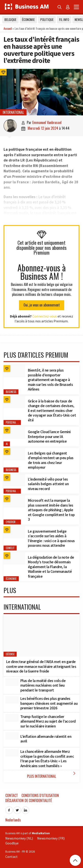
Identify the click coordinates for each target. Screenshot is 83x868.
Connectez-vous (45, 316)
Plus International (52, 775)
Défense (10, 654)
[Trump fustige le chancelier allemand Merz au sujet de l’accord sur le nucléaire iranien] (12, 718)
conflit (10, 548)
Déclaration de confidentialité (29, 800)
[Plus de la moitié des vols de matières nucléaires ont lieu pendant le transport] (12, 682)
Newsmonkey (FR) (51, 838)
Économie (28, 20)
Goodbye (12, 843)
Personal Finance (16, 422)
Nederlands (13, 820)
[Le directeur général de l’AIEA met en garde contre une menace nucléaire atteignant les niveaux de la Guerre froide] (41, 635)
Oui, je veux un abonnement (42, 305)
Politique (47, 20)
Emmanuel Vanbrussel (47, 122)
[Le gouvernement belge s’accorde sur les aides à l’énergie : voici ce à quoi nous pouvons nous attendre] (14, 532)
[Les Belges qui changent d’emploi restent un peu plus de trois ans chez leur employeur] (14, 454)
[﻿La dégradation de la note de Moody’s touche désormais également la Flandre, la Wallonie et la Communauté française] (14, 558)
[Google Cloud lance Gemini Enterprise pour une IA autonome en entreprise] (14, 433)
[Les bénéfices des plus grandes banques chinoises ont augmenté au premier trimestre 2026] (12, 700)
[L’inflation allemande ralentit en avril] (12, 736)
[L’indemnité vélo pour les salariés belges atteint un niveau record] (14, 480)
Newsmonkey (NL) (19, 838)
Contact (12, 795)
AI (7, 444)
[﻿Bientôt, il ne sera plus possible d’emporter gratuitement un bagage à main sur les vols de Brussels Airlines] (14, 371)
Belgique (10, 20)
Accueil (8, 28)
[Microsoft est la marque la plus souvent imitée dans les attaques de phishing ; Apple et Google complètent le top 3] (14, 501)
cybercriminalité (16, 522)
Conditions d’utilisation (40, 795)
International (13, 112)
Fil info (64, 20)
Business (11, 392)
